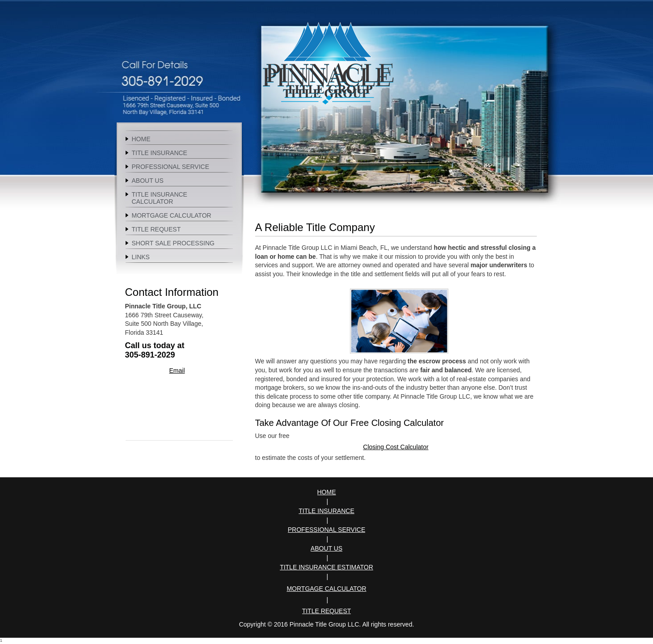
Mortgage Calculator (326, 589)
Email (177, 370)
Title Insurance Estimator (326, 567)
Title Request (327, 611)
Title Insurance (326, 511)
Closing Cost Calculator (396, 447)
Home (327, 492)
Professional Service (327, 530)
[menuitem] (179, 139)
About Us (326, 548)
